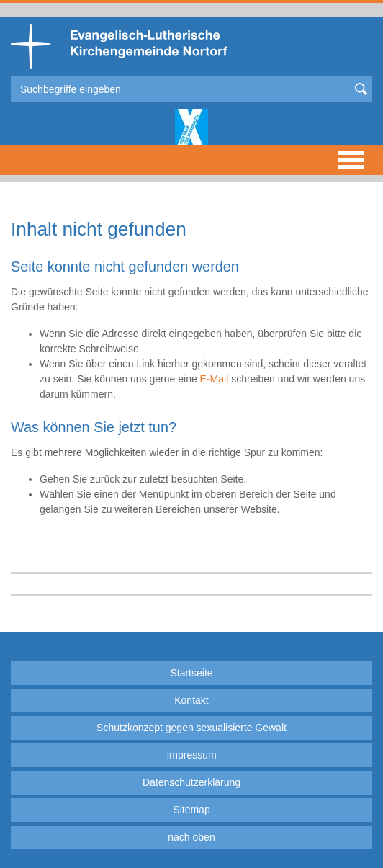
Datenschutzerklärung (191, 782)
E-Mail (215, 379)
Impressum (191, 755)
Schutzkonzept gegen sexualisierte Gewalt (191, 728)
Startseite (191, 673)
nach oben (191, 837)
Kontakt (191, 700)
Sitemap (191, 810)
